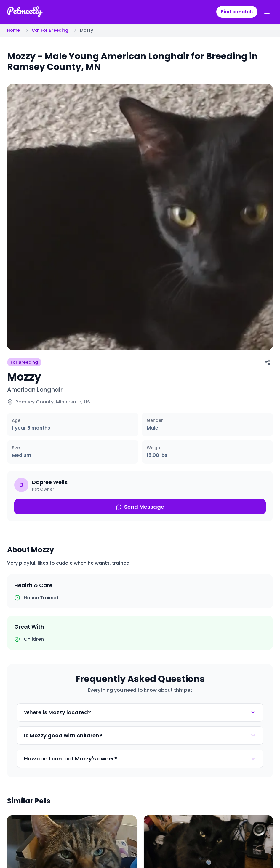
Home (13, 30)
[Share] (268, 362)
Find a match (237, 12)
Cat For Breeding (50, 30)
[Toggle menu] (267, 12)
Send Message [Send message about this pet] (140, 507)
